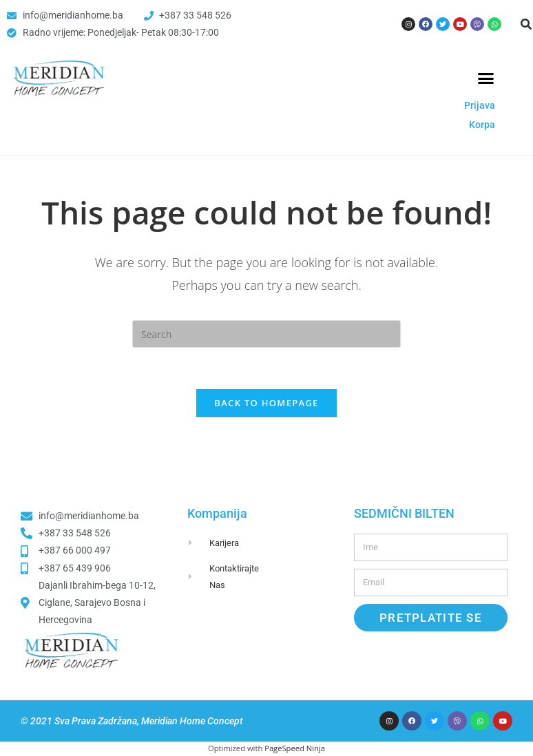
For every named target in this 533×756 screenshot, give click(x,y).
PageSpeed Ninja (295, 749)
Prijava (480, 105)
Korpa (482, 125)
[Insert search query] (266, 334)
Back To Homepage (266, 403)
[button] (486, 78)
